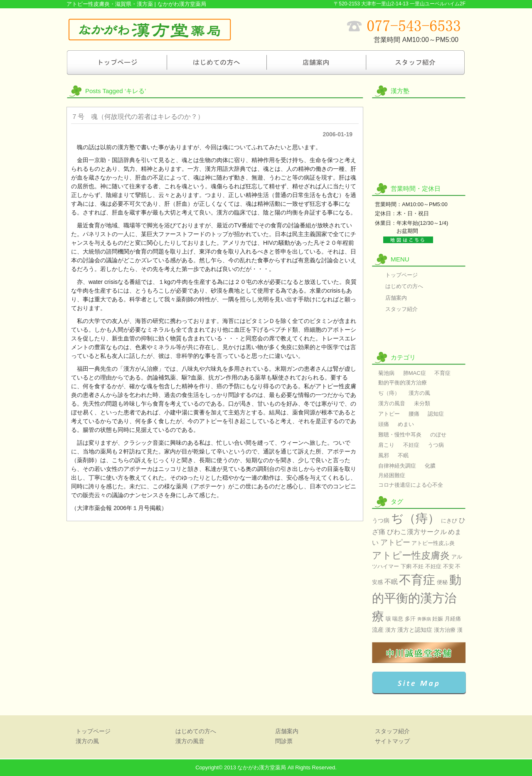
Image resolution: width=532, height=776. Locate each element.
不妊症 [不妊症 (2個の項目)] (433, 566)
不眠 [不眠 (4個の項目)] (391, 582)
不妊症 (411, 445)
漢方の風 (419, 118)
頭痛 (384, 424)
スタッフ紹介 (416, 62)
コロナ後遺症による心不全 (411, 485)
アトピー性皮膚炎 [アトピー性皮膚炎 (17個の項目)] (411, 555)
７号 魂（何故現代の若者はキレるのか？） (138, 116)
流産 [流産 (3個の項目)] (378, 630)
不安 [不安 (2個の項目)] (448, 566)
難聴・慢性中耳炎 (400, 435)
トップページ (116, 62)
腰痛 (414, 414)
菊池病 (386, 373)
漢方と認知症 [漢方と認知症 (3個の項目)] (415, 630)
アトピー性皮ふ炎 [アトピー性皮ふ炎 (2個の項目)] (433, 543)
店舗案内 (316, 62)
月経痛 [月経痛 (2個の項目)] (453, 619)
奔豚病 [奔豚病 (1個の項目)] (424, 619)
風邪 (384, 455)
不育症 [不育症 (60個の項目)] (417, 580)
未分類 (422, 403)
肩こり (386, 445)
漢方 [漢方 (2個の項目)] (391, 630)
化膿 (430, 466)
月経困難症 (392, 475)
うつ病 (436, 445)
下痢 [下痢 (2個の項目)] (406, 566)
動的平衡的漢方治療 (403, 383)
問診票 (419, 336)
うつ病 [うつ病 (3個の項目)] (381, 520)
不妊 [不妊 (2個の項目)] (418, 566)
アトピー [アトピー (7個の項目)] (395, 542)
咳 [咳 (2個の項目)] (388, 619)
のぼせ (438, 435)
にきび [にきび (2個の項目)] (449, 521)
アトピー (389, 414)
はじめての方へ (216, 62)
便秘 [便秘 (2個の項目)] (442, 582)
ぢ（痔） (389, 393)
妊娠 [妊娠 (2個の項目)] (438, 619)
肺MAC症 (415, 373)
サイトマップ (392, 741)
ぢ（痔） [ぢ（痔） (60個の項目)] (415, 518)
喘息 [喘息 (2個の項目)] (398, 619)
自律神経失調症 (397, 466)
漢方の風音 (419, 157)
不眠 (403, 455)
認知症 (436, 414)
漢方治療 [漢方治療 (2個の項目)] (445, 630)
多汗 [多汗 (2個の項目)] (410, 619)
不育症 (442, 373)
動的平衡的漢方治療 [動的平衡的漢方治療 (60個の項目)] (417, 598)
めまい (406, 424)
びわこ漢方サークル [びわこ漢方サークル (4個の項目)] (417, 532)
